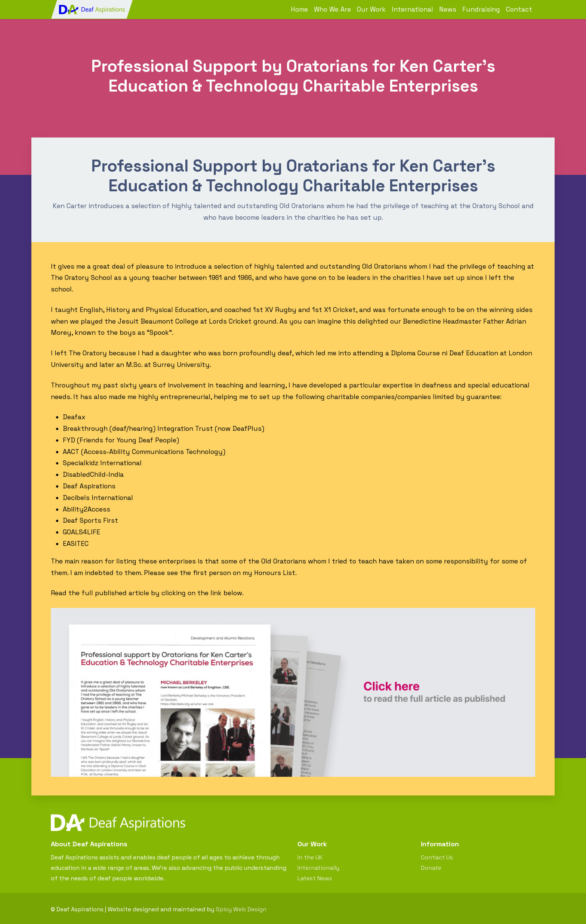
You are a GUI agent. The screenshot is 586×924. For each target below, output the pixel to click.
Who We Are (332, 9)
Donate (431, 868)
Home (299, 9)
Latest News (315, 878)
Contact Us (437, 857)
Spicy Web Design (241, 909)
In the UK (310, 857)
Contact (519, 9)
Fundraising (481, 9)
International (412, 9)
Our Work (371, 9)
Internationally (318, 868)
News (448, 9)
